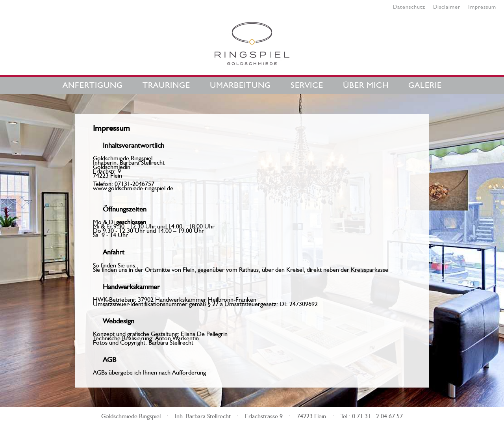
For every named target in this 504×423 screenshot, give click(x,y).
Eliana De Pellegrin (204, 333)
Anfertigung (93, 84)
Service (307, 84)
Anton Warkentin (177, 337)
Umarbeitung (240, 84)
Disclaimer (447, 6)
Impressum (482, 6)
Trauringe (166, 84)
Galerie (425, 84)
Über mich (366, 84)
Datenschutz (409, 6)
